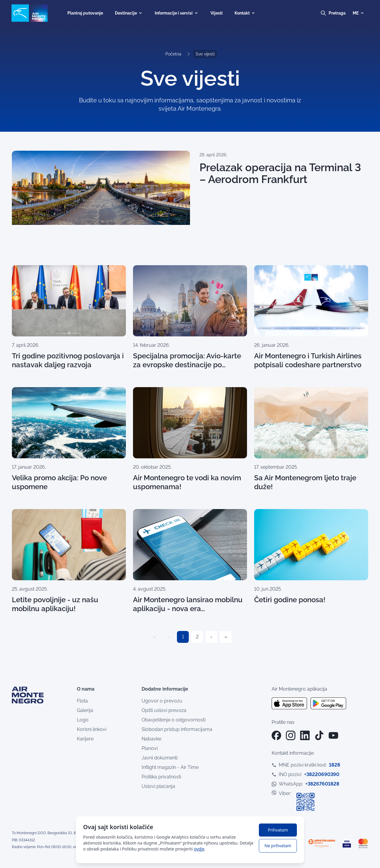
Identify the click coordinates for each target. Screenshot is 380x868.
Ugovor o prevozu (162, 701)
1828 (335, 765)
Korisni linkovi (92, 729)
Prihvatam (278, 830)
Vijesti (217, 13)
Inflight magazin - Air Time (170, 767)
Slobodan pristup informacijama (177, 729)
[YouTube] (333, 735)
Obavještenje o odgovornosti (174, 720)
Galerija (85, 710)
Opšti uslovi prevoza (164, 710)
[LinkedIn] (305, 735)
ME (359, 13)
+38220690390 (322, 774)
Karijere (85, 739)
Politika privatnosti (161, 777)
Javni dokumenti (160, 758)
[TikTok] (319, 735)
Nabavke (151, 739)
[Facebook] (276, 735)
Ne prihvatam (278, 846)
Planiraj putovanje (85, 13)
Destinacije (129, 13)
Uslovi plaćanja (158, 786)
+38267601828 (322, 784)
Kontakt (245, 13)
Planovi (150, 748)
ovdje (199, 849)
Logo (83, 720)
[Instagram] (291, 735)
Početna (173, 54)
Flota (82, 701)
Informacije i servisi (177, 13)
